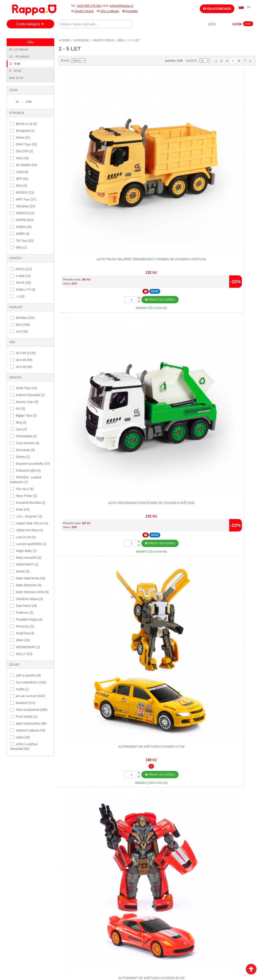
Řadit (65, 61)
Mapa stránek (83, 820)
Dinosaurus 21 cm (181, 358)
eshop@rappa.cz (121, 6)
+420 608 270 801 (89, 6)
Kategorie (81, 40)
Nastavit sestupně (90, 61)
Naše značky (21, 847)
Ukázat (191, 61)
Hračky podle (103, 40)
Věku (121, 40)
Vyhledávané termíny (89, 825)
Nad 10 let (16, 78)
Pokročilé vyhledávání (90, 831)
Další (250, 61)
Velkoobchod (217, 9)
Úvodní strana (84, 11)
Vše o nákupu (110, 11)
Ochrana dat (21, 842)
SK (249, 7)
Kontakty (132, 11)
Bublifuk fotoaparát (181, 240)
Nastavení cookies (120, 878)
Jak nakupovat (22, 825)
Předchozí (216, 61)
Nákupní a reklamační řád (30, 831)
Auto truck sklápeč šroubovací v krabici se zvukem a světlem (83, 127)
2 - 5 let (15, 64)
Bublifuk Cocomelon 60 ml (132, 240)
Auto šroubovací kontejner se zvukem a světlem (132, 127)
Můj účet (142, 820)
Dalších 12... (157, 434)
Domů (64, 40)
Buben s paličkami (83, 240)
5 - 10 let (15, 71)
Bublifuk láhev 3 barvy (231, 240)
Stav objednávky (147, 825)
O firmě (17, 820)
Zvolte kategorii (28, 24)
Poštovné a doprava (26, 836)
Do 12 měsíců (19, 49)
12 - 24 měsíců (19, 57)
